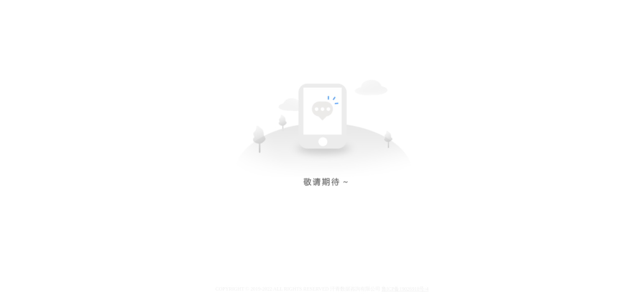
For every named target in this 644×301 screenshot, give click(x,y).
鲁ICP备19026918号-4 (405, 289)
